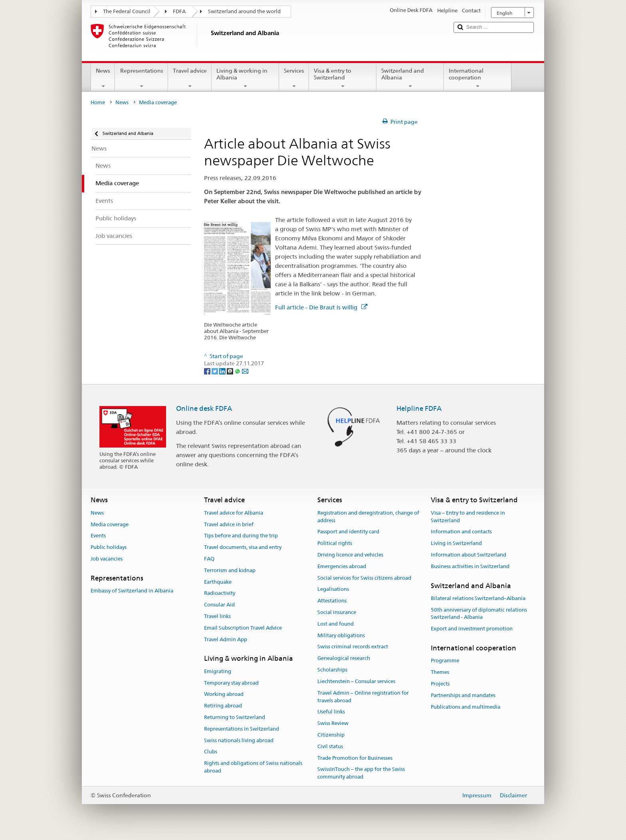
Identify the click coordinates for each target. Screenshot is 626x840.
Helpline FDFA (419, 408)
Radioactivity (220, 593)
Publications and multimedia (466, 707)
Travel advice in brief (229, 524)
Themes (440, 672)
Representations (141, 78)
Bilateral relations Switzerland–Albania (478, 598)
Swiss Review (333, 723)
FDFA (179, 11)
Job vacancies (107, 559)
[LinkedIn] (223, 371)
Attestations (332, 601)
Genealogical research (344, 659)
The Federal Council (127, 11)
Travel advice (190, 78)
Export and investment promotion (472, 629)
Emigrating (218, 671)
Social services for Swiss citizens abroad (364, 578)
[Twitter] (215, 371)
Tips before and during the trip (241, 536)
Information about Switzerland (469, 555)
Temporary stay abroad (231, 683)
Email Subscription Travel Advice (243, 628)
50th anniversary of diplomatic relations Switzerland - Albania (479, 614)
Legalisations (333, 589)
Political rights (335, 543)
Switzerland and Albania (410, 78)
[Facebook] (208, 371)
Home (98, 102)
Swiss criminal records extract (353, 647)
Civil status (330, 746)
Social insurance (337, 612)
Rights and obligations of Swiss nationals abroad (253, 767)
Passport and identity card (348, 532)
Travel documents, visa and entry (243, 547)
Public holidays (109, 547)
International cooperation (478, 78)
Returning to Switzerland (235, 717)
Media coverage (110, 524)
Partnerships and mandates (463, 695)
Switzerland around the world (244, 11)
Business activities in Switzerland (470, 566)
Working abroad (224, 694)
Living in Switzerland (456, 543)
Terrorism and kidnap (230, 570)
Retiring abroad (223, 706)
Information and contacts (461, 532)
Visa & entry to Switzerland (343, 78)
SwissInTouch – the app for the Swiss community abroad (361, 773)
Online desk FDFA (204, 408)
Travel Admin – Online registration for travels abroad (363, 697)
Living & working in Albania (245, 78)
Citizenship (331, 735)
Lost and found (336, 624)
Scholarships (332, 670)
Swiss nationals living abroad (239, 740)
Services (294, 78)
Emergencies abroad (342, 566)
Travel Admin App (226, 639)
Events (98, 536)
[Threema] (231, 371)
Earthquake (218, 582)
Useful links (331, 712)
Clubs (211, 752)
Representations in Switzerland (242, 729)
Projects (440, 684)
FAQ (209, 559)
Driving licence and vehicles (350, 555)
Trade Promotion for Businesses (355, 758)
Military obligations (341, 635)
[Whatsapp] (238, 371)
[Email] (245, 371)
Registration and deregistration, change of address (368, 517)
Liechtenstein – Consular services (356, 681)
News (103, 78)
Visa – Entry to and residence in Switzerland (468, 517)
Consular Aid (219, 605)
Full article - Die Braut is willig (321, 307)
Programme (445, 661)
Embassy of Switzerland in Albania (132, 591)
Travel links (217, 616)
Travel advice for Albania (234, 513)
